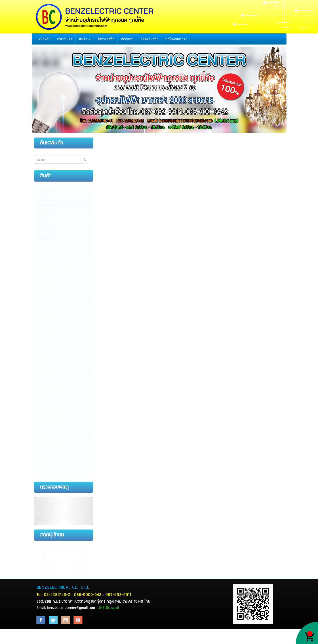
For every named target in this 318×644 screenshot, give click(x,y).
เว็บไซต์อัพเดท (49, 571)
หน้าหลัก (44, 39)
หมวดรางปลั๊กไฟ (50, 275)
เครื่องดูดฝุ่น (45, 398)
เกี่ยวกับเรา (65, 39)
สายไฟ (44, 191)
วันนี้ (44, 557)
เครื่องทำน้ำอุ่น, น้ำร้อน (53, 369)
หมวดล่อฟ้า (47, 285)
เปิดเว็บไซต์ (47, 566)
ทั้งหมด (45, 548)
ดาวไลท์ (44, 229)
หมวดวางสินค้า (49, 473)
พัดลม (43, 341)
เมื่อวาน (46, 561)
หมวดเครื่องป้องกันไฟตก (54, 445)
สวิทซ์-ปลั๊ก (46, 200)
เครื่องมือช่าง (48, 407)
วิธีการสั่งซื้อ (106, 39)
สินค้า (85, 39)
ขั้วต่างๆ (43, 219)
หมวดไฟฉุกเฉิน (48, 435)
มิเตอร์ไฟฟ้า (46, 313)
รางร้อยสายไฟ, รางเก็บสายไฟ (59, 266)
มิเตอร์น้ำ (44, 322)
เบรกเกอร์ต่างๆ (49, 294)
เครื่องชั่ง (43, 426)
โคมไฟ (44, 238)
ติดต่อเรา (127, 39)
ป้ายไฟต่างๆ (46, 247)
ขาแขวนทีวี (45, 332)
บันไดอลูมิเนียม (48, 416)
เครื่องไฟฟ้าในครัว (50, 388)
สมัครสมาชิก (149, 39)
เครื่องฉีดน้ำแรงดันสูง (52, 379)
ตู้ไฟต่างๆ (45, 304)
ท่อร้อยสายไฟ (48, 257)
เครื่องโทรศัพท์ (49, 351)
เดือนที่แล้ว (47, 553)
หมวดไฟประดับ (49, 463)
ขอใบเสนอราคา (176, 39)
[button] (51, 90)
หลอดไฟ (45, 210)
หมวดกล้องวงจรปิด (52, 454)
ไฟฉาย (42, 360)
